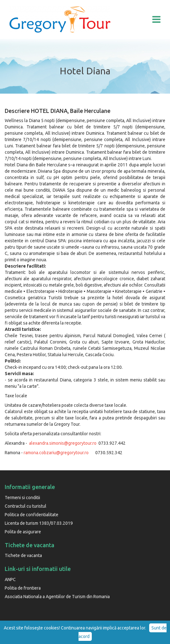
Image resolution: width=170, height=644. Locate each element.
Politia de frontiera (23, 588)
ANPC (10, 579)
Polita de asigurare (23, 532)
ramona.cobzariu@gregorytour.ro (56, 453)
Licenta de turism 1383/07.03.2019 (39, 523)
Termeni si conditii (22, 498)
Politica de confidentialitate (32, 515)
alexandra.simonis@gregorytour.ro (63, 443)
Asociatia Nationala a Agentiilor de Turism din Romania (57, 597)
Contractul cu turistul (26, 506)
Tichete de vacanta (23, 555)
